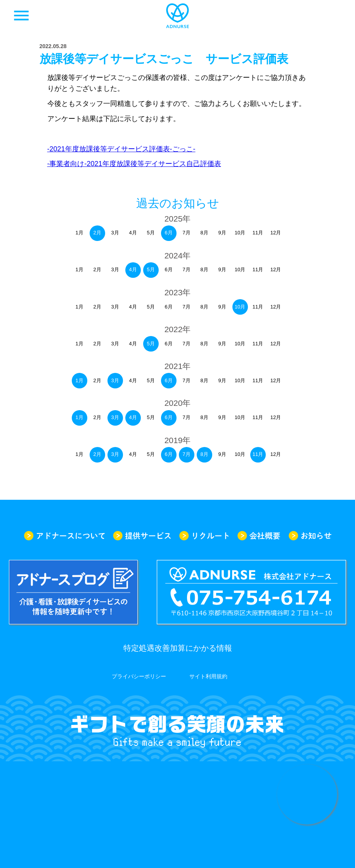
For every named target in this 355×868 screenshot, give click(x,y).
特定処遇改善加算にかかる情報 (178, 648)
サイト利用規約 (208, 676)
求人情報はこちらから (307, 795)
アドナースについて (64, 536)
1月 (79, 380)
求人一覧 (334, 16)
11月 (258, 454)
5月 (151, 269)
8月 (204, 454)
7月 (186, 454)
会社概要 (259, 536)
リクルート (204, 536)
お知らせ (310, 536)
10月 (240, 307)
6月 (168, 233)
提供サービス (142, 536)
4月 (133, 269)
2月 (97, 233)
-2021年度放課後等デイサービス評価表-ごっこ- (121, 149)
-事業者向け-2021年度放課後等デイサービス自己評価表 (134, 164)
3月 (115, 380)
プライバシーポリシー (139, 676)
